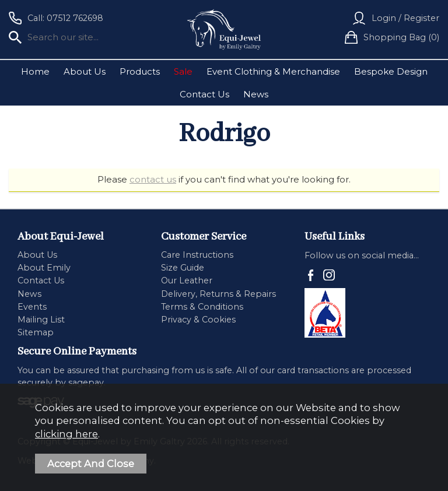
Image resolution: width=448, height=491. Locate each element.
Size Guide (183, 268)
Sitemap (36, 332)
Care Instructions (197, 255)
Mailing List (41, 320)
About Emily (44, 268)
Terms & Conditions (202, 307)
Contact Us (204, 94)
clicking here (66, 434)
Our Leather (187, 280)
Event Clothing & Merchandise (273, 71)
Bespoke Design (391, 71)
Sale (183, 71)
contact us (153, 179)
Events (32, 307)
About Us (85, 71)
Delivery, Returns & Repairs (218, 294)
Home (35, 71)
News (256, 94)
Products (140, 71)
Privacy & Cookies (198, 320)
